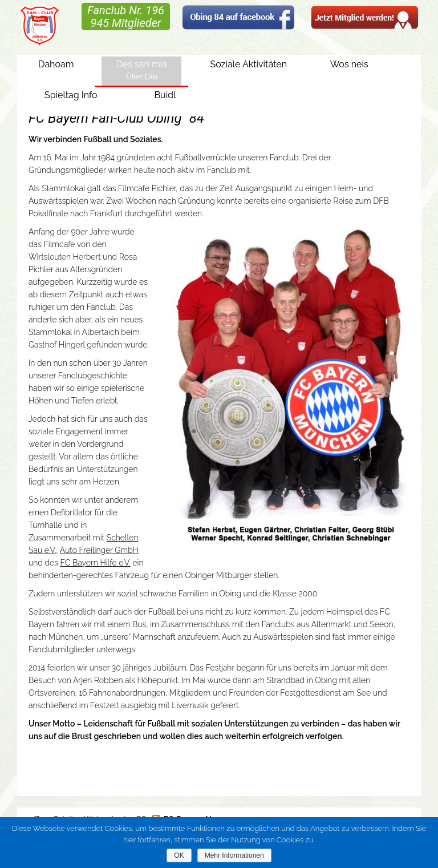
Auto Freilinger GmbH (99, 550)
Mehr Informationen (234, 855)
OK (179, 855)
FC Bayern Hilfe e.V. (96, 563)
